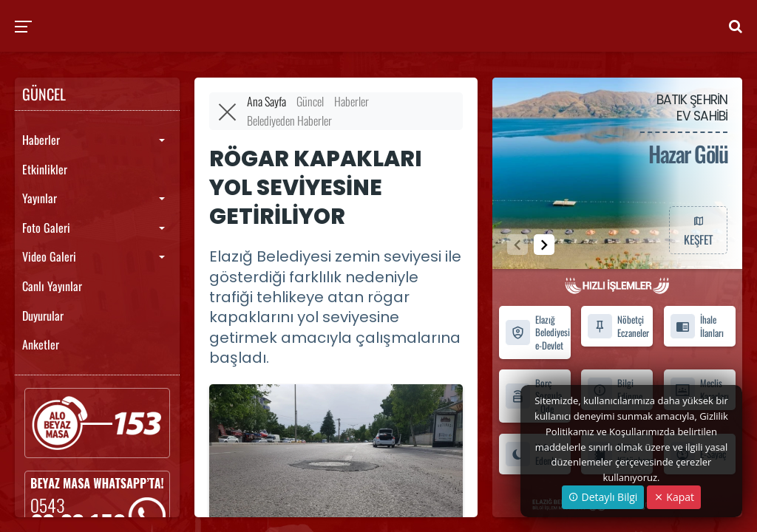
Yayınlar (40, 198)
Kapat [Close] (674, 497)
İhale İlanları (697, 326)
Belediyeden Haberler (289, 120)
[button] (544, 245)
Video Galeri (49, 256)
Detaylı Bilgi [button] (603, 497)
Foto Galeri (46, 228)
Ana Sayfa (267, 101)
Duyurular (43, 316)
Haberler (41, 140)
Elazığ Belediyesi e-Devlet (537, 332)
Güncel (310, 101)
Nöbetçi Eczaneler (618, 326)
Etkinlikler (45, 169)
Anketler (41, 344)
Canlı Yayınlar (52, 286)
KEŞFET (698, 230)
